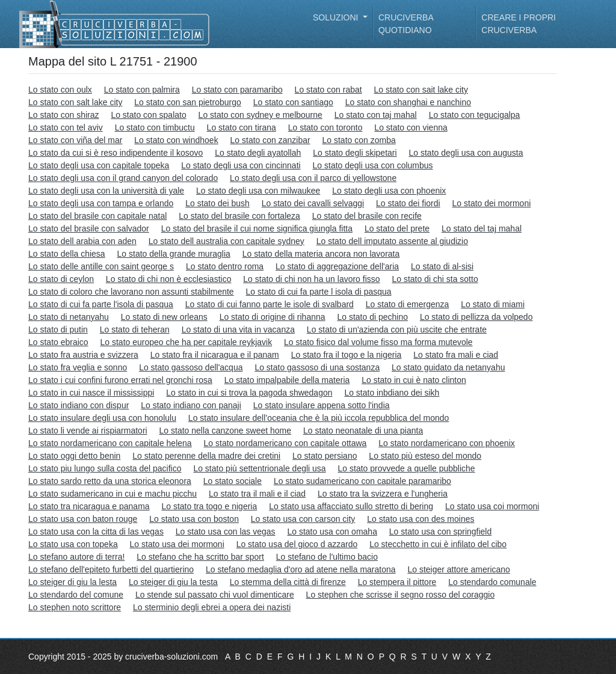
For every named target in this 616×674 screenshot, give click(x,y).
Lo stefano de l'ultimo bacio (327, 557)
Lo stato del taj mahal (482, 228)
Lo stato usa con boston (194, 519)
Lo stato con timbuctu (155, 127)
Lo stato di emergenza (408, 304)
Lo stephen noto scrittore (75, 607)
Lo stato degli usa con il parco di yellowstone (313, 178)
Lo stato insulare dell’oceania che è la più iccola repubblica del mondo (319, 418)
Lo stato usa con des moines (420, 519)
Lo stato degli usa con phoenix (389, 191)
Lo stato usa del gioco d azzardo (297, 544)
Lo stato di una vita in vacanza (238, 329)
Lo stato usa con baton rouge (83, 519)
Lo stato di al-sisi (442, 266)
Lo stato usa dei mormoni (177, 544)
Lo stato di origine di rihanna (273, 317)
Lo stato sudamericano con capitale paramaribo (362, 481)
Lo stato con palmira (142, 90)
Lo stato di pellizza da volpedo (476, 317)
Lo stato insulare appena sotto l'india (322, 405)
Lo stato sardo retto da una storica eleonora (110, 481)
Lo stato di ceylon (61, 279)
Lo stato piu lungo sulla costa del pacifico (105, 468)
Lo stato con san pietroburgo (187, 102)
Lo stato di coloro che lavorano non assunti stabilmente (131, 292)
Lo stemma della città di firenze (288, 582)
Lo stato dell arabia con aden (82, 241)
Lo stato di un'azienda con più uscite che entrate (397, 329)
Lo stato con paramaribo (237, 90)
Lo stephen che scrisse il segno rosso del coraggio (401, 595)
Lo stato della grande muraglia (174, 254)
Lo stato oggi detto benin (74, 456)
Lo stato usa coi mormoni (492, 506)
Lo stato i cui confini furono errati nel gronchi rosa (120, 380)
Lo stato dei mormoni (492, 203)
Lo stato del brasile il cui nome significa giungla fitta (257, 228)
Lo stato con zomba (359, 140)
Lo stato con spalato (148, 115)
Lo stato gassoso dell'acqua (191, 367)
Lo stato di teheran (135, 329)
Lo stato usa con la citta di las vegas (96, 532)
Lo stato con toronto (325, 127)
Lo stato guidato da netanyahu (448, 367)
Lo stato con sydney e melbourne (260, 115)
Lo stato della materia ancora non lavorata (321, 254)
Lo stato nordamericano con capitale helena (110, 443)
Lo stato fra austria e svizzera (83, 355)
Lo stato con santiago (293, 102)
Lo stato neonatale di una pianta (363, 430)
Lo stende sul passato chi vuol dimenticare (215, 595)
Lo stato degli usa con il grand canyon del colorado (123, 178)
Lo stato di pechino (372, 317)
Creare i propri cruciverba (519, 24)
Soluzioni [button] (337, 17)
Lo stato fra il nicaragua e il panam (215, 355)
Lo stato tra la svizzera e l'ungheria (383, 494)
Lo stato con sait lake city (421, 90)
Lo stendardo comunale (492, 582)
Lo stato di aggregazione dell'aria (337, 266)
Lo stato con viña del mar (75, 140)
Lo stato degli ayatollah (258, 153)
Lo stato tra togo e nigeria (209, 506)
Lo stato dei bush (217, 203)
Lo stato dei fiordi (408, 203)
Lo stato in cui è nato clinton (414, 380)
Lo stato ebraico (58, 342)
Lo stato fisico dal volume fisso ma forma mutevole (378, 342)
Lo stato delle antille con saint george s (101, 266)
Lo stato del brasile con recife (367, 216)
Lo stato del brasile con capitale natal (97, 216)
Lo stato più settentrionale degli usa (259, 468)
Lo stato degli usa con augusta (466, 153)
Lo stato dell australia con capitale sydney (226, 241)
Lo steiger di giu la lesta (72, 582)
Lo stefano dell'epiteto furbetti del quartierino (111, 569)
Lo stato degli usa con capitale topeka (99, 165)
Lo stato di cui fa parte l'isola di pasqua (101, 304)
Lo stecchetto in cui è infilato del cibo (438, 544)
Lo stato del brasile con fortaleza (239, 216)
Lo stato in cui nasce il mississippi (91, 393)
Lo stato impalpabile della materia (287, 380)
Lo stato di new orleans (164, 317)
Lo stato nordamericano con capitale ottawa (285, 443)
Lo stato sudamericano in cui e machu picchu (112, 494)
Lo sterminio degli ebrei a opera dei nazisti (212, 607)
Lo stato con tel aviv (66, 127)
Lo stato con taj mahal (376, 115)
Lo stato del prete (397, 228)
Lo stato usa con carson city (303, 519)
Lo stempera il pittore (397, 582)
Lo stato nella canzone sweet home (225, 430)
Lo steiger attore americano (458, 569)
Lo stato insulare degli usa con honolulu (102, 418)
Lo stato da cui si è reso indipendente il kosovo (115, 153)
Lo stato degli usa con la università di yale (106, 191)
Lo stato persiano (325, 456)
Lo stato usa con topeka (73, 544)
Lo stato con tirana (242, 127)
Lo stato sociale (233, 481)
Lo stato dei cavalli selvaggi (313, 203)
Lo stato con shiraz (64, 115)
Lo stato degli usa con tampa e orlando (101, 203)
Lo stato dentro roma (225, 266)
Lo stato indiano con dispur (79, 405)
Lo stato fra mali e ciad (456, 355)
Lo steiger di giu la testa (173, 582)
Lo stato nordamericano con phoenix (446, 443)
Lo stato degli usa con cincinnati (241, 165)
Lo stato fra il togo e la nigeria (346, 355)
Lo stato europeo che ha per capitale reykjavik (186, 342)
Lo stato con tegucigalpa (475, 115)
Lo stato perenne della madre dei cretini (206, 456)
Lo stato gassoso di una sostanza (317, 367)
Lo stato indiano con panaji (191, 405)
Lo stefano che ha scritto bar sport (200, 557)
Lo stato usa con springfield (440, 532)
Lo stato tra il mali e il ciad (257, 494)
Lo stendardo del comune (76, 595)
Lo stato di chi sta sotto (435, 279)
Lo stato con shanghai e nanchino (408, 102)
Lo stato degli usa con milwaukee (258, 191)
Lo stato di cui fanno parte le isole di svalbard (269, 304)
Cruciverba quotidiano (406, 24)
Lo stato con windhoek (176, 140)
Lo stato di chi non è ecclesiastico (169, 279)
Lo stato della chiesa (67, 254)
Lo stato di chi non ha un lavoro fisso (311, 279)
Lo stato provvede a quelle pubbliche (407, 468)
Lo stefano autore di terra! (76, 557)
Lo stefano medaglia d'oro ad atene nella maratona (301, 569)
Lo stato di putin (58, 329)
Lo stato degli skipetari (355, 153)
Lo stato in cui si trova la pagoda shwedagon (249, 393)
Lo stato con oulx (60, 90)
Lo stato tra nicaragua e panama (89, 506)
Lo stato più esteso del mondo (425, 456)
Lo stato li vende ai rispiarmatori (88, 430)
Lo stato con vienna (411, 127)
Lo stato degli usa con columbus (373, 165)
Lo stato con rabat (328, 90)
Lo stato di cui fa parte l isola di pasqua (319, 292)
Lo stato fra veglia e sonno (78, 367)
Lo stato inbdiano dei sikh (392, 393)
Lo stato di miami (493, 304)
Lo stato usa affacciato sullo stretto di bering (351, 506)
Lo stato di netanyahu (69, 317)
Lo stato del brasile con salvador (89, 228)
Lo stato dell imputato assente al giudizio (392, 241)
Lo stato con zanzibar (270, 140)
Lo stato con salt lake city (75, 102)
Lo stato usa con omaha (332, 532)
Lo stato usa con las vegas (226, 532)
